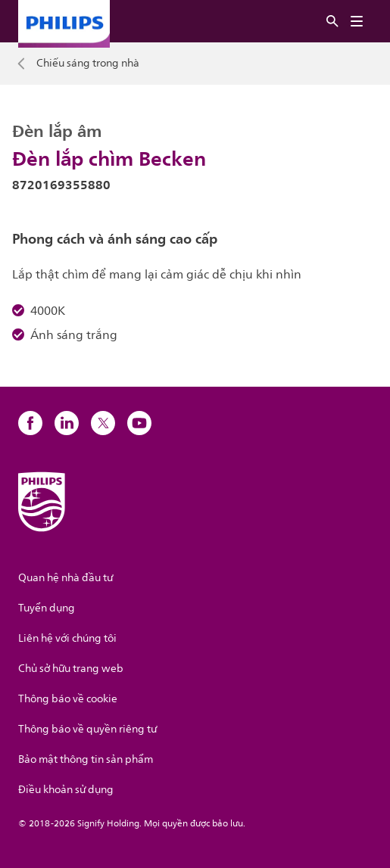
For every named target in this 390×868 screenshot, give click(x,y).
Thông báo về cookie (68, 699)
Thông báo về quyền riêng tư (87, 729)
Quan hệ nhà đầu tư (66, 578)
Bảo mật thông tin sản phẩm (86, 759)
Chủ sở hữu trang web (71, 669)
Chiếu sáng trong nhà (88, 64)
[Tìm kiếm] (332, 22)
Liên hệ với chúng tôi (67, 638)
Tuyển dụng (47, 608)
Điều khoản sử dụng (66, 790)
